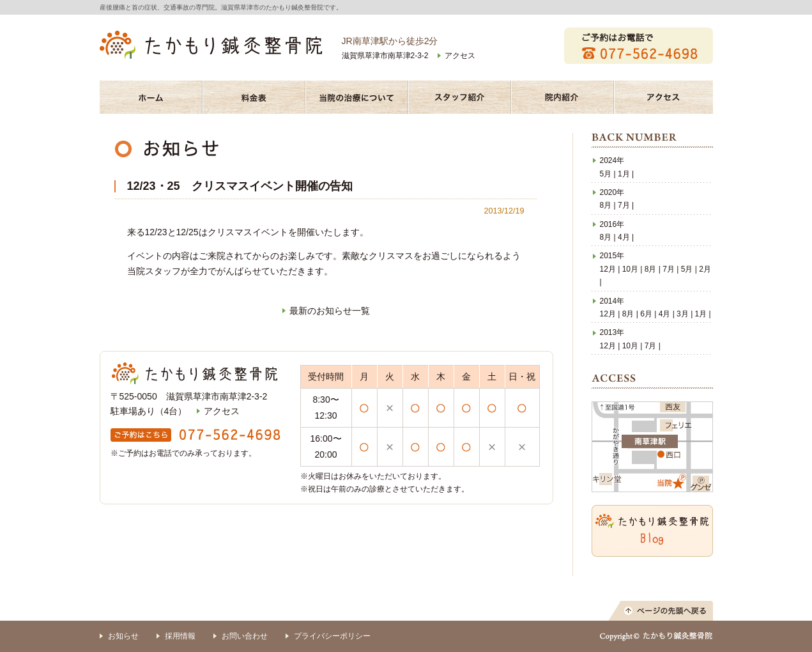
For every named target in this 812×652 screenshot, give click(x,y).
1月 (624, 174)
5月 (606, 174)
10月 (630, 269)
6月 (646, 314)
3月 (683, 314)
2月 (705, 269)
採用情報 (180, 636)
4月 (624, 237)
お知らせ (123, 636)
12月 (608, 269)
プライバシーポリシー (332, 636)
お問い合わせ (245, 636)
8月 (606, 205)
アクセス (460, 56)
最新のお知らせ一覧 (330, 311)
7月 (624, 205)
